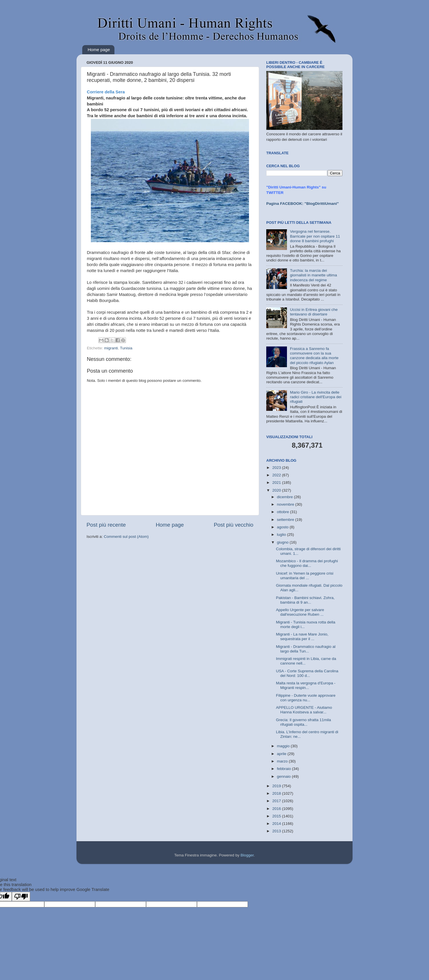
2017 (277, 801)
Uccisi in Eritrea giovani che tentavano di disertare (314, 312)
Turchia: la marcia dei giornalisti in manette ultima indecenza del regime (313, 275)
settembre (286, 520)
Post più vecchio (233, 525)
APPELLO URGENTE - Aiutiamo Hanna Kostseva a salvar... (304, 710)
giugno (283, 542)
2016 (277, 809)
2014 (277, 824)
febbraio (285, 769)
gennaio (284, 776)
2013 (277, 831)
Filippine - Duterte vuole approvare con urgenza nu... (306, 698)
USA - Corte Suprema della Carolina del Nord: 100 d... (307, 673)
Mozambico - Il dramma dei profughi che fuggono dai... (307, 563)
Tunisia (126, 348)
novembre (286, 504)
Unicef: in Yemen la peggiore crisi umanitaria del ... (305, 576)
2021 (277, 483)
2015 (277, 816)
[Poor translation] (21, 897)
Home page (99, 50)
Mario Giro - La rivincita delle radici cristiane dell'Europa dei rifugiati (316, 397)
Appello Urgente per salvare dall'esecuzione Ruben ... (300, 612)
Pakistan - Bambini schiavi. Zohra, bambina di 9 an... (305, 600)
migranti (111, 348)
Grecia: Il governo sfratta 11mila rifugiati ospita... (303, 722)
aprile (282, 754)
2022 (277, 475)
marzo (283, 761)
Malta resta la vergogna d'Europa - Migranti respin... (306, 685)
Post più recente (106, 525)
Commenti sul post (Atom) (126, 537)
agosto (283, 527)
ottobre (284, 512)
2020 (277, 490)
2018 (277, 793)
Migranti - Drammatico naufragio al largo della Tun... (306, 649)
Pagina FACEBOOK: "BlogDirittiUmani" (302, 204)
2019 (277, 786)
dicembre (285, 497)
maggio (284, 746)
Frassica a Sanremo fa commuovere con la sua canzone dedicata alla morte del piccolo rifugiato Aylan (314, 356)
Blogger (247, 855)
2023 (277, 468)
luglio (282, 535)
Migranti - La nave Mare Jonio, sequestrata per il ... (302, 637)
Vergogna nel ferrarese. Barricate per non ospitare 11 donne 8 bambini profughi (315, 236)
